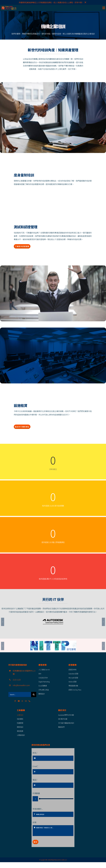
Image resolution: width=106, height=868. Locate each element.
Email (35, 766)
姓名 (35, 753)
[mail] (26, 701)
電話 (35, 780)
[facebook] (15, 701)
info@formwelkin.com (21, 685)
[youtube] (19, 701)
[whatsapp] (22, 701)
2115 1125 (17, 680)
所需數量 (36, 793)
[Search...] (20, 694)
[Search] (34, 694)
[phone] (29, 701)
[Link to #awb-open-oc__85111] (104, 8)
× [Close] (85, 2)
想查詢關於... (38, 809)
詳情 (34, 822)
